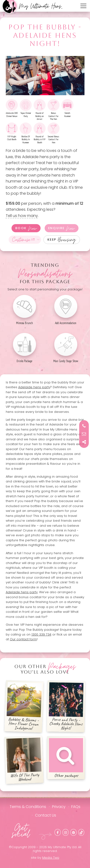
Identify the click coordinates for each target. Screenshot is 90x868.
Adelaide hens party (34, 387)
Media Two (51, 858)
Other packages (66, 758)
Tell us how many (22, 216)
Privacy (59, 807)
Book (26, 228)
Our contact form (23, 639)
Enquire (61, 228)
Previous (13, 73)
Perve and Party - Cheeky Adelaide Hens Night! (66, 706)
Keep (62, 240)
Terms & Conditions (28, 807)
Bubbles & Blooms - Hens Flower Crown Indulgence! (24, 706)
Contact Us (46, 815)
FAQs (76, 807)
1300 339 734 (41, 634)
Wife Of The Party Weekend (24, 760)
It (24, 240)
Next (77, 73)
